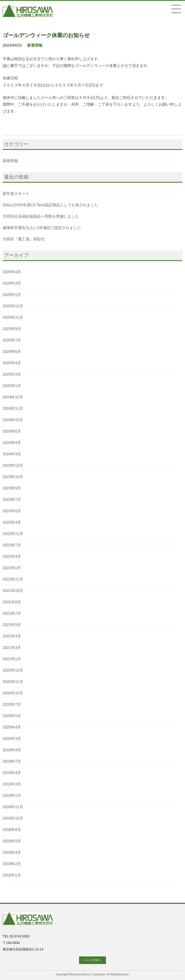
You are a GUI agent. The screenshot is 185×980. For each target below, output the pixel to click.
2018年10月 (13, 818)
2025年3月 (12, 374)
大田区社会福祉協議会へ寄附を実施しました (41, 216)
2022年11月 (13, 534)
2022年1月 (12, 568)
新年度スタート (16, 194)
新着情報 (35, 45)
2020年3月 (12, 739)
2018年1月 (12, 875)
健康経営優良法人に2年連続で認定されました (42, 228)
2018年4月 (12, 852)
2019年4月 (12, 773)
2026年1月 (12, 295)
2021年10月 (13, 591)
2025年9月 (12, 329)
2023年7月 (12, 499)
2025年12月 (13, 306)
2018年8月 (12, 830)
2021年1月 (12, 659)
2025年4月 (12, 363)
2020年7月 (12, 704)
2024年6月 (12, 431)
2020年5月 (12, 716)
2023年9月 (12, 488)
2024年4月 (12, 443)
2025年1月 (12, 386)
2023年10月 (13, 477)
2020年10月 (13, 693)
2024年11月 (13, 408)
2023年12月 (13, 465)
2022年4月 (12, 556)
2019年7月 (12, 761)
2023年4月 (12, 522)
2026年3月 (12, 283)
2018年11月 (13, 807)
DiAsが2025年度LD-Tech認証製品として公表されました (50, 205)
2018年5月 (12, 841)
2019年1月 (12, 795)
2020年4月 (12, 727)
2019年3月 (12, 784)
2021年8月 (12, 602)
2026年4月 (12, 272)
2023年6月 (12, 511)
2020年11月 (13, 682)
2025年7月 (12, 340)
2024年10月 (13, 420)
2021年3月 (12, 647)
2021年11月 (13, 579)
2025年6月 (12, 352)
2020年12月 (13, 670)
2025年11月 (13, 317)
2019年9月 (12, 750)
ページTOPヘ (92, 960)
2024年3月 (12, 454)
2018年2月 (12, 864)
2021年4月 (12, 636)
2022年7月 (12, 545)
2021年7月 (12, 613)
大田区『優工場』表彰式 (24, 239)
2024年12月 (13, 397)
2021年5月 (12, 625)
